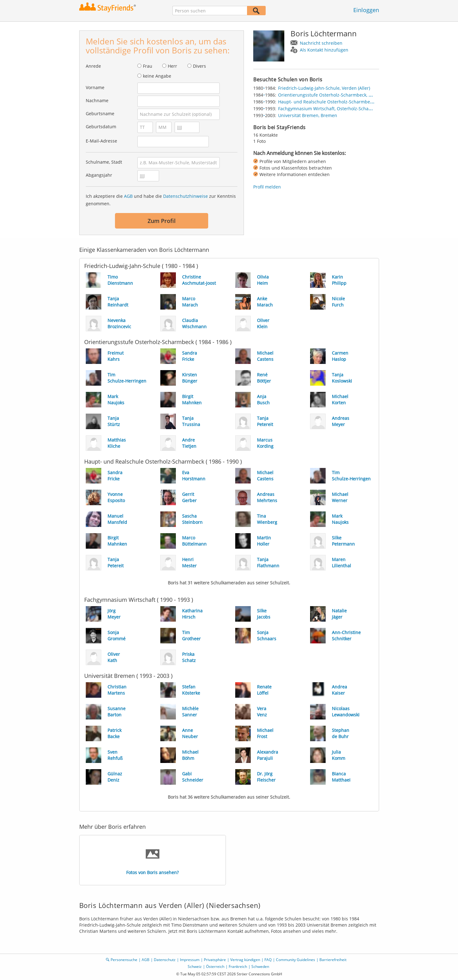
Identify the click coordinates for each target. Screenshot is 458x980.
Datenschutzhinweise (185, 196)
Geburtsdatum (101, 127)
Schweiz (195, 966)
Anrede (93, 66)
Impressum (190, 960)
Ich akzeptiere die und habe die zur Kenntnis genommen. (161, 200)
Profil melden (267, 187)
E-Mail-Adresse (101, 141)
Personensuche (124, 960)
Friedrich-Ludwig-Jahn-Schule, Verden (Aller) (324, 88)
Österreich (215, 966)
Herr (172, 66)
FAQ (268, 960)
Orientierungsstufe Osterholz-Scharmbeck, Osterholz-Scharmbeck (347, 95)
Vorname (95, 87)
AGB (128, 196)
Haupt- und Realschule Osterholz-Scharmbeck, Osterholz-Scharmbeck (351, 102)
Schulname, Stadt (104, 162)
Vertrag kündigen (245, 960)
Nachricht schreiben (321, 43)
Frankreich (238, 966)
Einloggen (366, 10)
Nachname (97, 100)
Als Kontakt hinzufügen (324, 50)
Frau (148, 66)
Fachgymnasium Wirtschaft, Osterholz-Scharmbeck (331, 109)
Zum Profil (162, 221)
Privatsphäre (215, 960)
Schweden (260, 966)
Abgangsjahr (99, 175)
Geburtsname (100, 113)
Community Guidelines (295, 960)
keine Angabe (157, 76)
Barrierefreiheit (333, 960)
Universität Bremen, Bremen (308, 115)
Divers (199, 66)
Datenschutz (165, 960)
